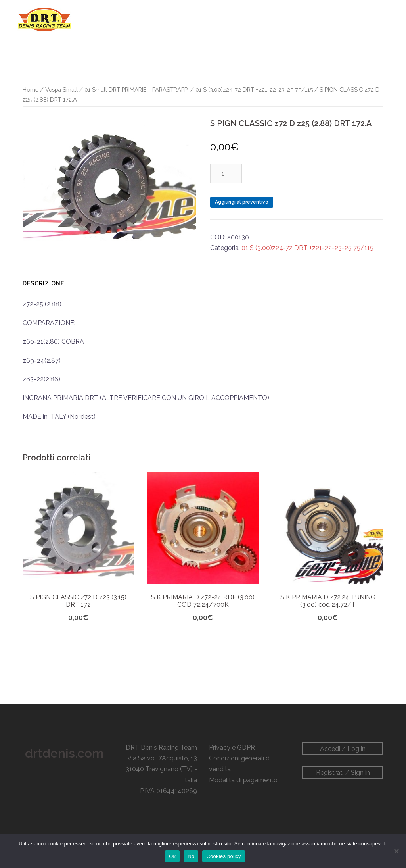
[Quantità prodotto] (226, 173)
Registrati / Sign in (343, 773)
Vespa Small (61, 89)
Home (31, 89)
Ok (172, 856)
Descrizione (43, 283)
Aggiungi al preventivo (242, 202)
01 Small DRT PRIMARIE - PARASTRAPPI (137, 89)
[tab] (43, 283)
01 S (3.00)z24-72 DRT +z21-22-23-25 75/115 (254, 89)
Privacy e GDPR (232, 748)
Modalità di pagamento (243, 780)
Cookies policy (223, 856)
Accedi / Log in (343, 749)
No (191, 856)
